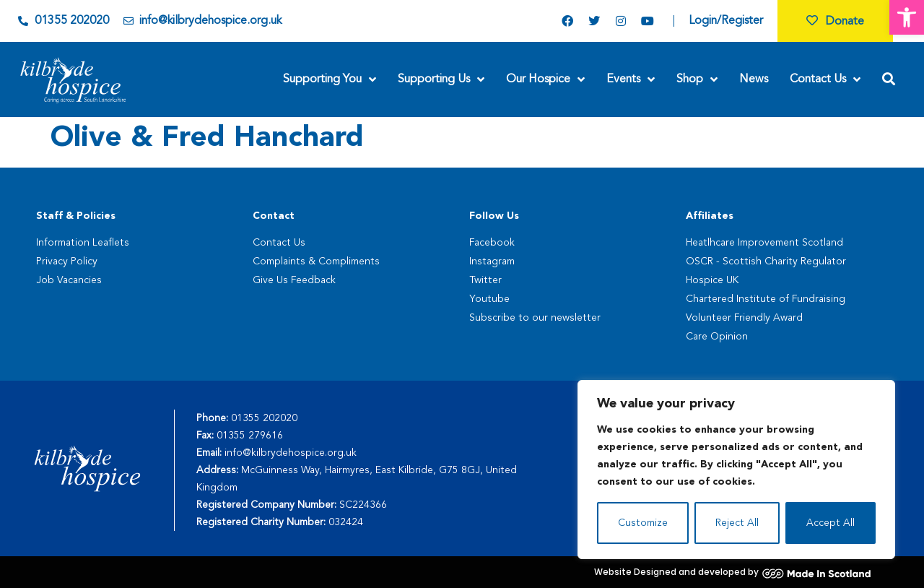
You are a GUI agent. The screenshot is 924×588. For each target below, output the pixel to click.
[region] (736, 470)
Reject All (737, 523)
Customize (643, 523)
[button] (907, 17)
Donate (835, 22)
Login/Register (726, 21)
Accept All (831, 523)
